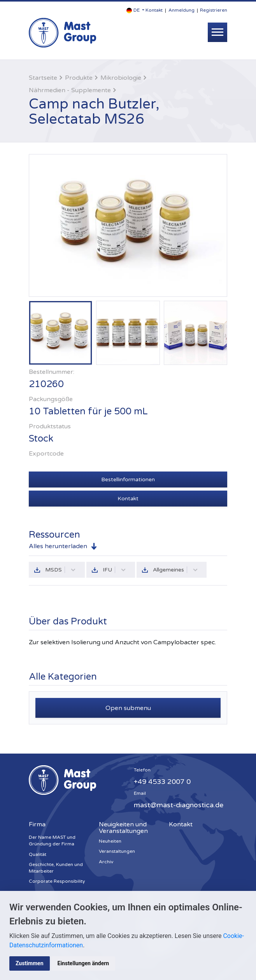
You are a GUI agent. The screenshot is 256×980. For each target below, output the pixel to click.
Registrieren (214, 10)
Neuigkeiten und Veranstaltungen (123, 828)
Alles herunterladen (58, 546)
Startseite (43, 78)
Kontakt (154, 10)
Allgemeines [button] (175, 570)
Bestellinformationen (128, 479)
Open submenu (128, 708)
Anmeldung (181, 10)
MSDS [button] (60, 570)
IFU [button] (114, 570)
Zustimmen (30, 963)
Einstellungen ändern (83, 963)
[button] (135, 10)
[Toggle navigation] (217, 32)
